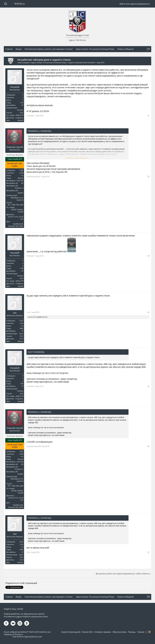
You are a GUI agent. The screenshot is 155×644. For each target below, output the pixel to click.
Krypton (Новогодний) (71, 632)
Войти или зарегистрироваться (135, 4)
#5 (148, 386)
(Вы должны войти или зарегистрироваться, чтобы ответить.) (123, 574)
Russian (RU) (87, 632)
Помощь (132, 632)
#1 (148, 116)
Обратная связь (119, 632)
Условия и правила (102, 632)
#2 (148, 176)
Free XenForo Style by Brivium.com (27, 637)
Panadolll (91, 62)
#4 (148, 312)
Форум (18, 4)
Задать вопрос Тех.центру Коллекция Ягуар (49, 62)
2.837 (21, 321)
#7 (148, 552)
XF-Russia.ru (18, 634)
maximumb (32, 317)
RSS (149, 632)
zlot (15, 313)
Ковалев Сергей (15, 147)
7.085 (21, 170)
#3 (148, 256)
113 (22, 175)
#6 (148, 446)
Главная (141, 632)
